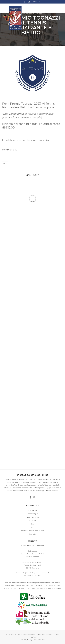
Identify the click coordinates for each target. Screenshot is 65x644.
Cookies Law (39, 640)
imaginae (33, 637)
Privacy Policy (26, 640)
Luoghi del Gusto (32, 517)
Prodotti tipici (33, 514)
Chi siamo (32, 510)
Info (5, 163)
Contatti (33, 534)
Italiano (37, 2)
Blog (33, 524)
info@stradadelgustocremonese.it (35, 573)
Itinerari (33, 520)
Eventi (33, 527)
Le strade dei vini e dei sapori (32, 531)
